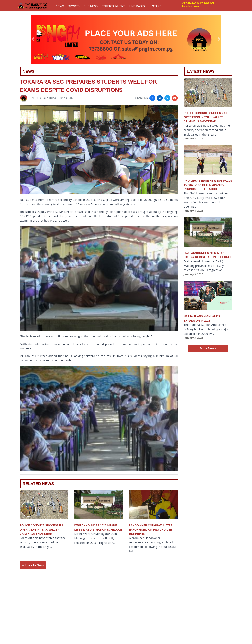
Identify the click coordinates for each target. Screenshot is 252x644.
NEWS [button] (60, 6)
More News (208, 348)
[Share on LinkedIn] (160, 98)
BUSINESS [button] (91, 6)
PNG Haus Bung (45, 98)
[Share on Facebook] (152, 98)
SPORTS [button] (74, 6)
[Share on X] (167, 98)
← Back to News (33, 565)
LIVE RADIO (137, 6)
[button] (33, 39)
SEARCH (158, 6)
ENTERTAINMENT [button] (113, 6)
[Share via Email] (175, 98)
